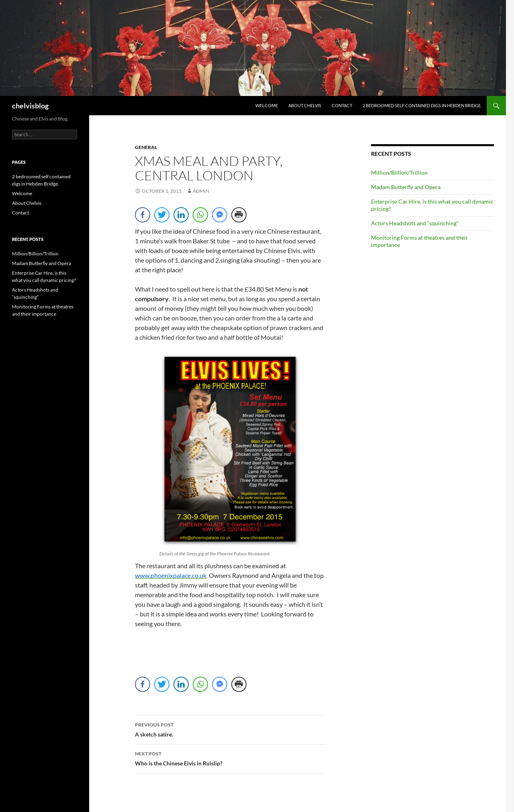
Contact (342, 105)
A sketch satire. (230, 729)
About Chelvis (305, 105)
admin (201, 191)
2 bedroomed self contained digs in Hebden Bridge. (422, 105)
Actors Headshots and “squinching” (415, 223)
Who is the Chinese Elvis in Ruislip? (230, 758)
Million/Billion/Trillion (399, 172)
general (146, 147)
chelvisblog (30, 106)
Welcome (267, 105)
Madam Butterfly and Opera (406, 187)
